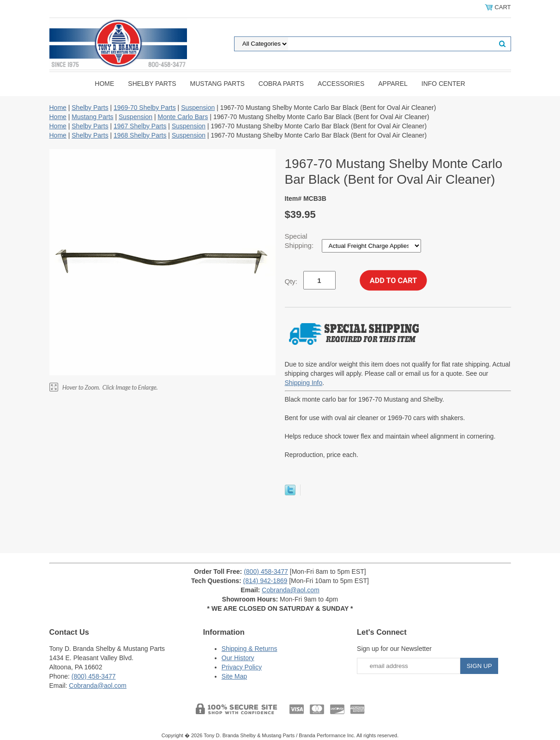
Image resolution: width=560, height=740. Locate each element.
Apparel (393, 84)
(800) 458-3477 (266, 572)
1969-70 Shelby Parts (145, 108)
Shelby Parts (152, 84)
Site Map (234, 676)
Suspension (198, 108)
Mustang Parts (217, 84)
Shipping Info (304, 383)
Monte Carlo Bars (183, 117)
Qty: (291, 281)
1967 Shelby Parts (140, 126)
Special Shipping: (300, 241)
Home (104, 84)
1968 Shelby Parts (140, 135)
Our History (238, 658)
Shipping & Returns (250, 649)
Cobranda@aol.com (291, 590)
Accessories (341, 84)
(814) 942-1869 (265, 581)
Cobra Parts (281, 84)
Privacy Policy (242, 667)
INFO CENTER (443, 84)
